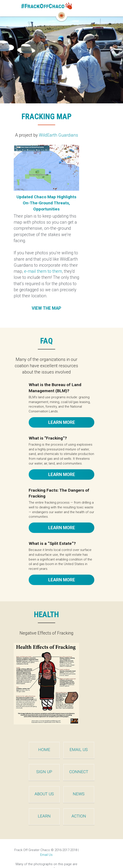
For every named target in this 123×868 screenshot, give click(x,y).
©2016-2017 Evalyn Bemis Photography (46, 852)
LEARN (37, 804)
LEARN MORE (62, 397)
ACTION (86, 804)
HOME (37, 738)
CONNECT (86, 760)
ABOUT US (37, 782)
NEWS (86, 782)
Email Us (94, 838)
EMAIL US (86, 738)
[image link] (62, 7)
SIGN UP (37, 760)
